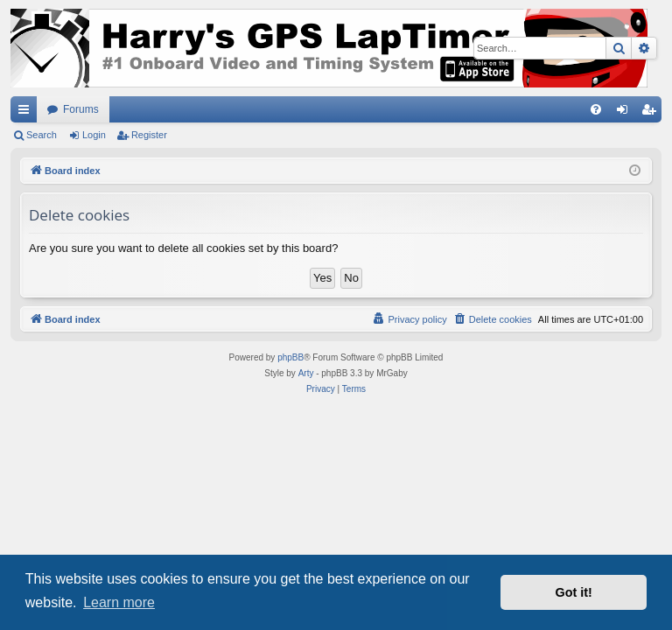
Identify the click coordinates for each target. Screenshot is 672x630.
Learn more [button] (119, 602)
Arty (306, 373)
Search (42, 135)
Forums (81, 109)
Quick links (27, 113)
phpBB (290, 357)
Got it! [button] (574, 592)
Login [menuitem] (626, 113)
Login (94, 135)
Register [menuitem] (652, 113)
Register (149, 135)
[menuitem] (596, 109)
